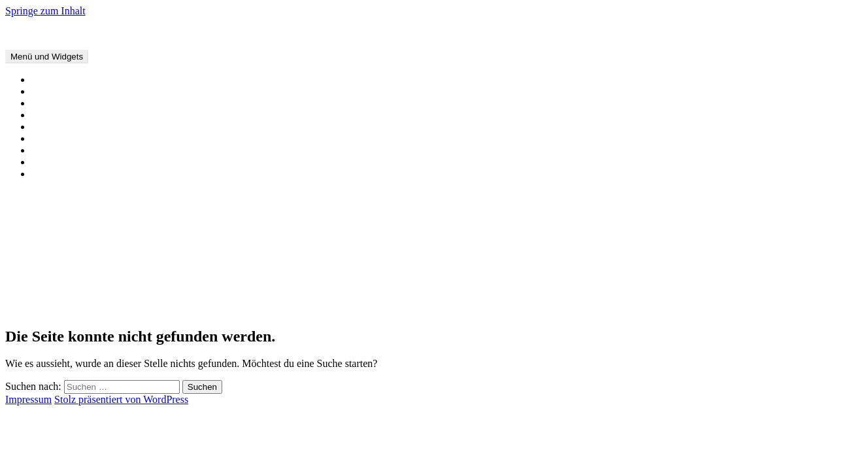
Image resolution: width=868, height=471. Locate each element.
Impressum (55, 174)
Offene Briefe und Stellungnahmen (105, 91)
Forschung (54, 127)
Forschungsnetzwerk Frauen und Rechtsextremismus (116, 33)
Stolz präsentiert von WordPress (121, 399)
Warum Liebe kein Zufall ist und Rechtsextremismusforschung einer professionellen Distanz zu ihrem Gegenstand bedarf (286, 229)
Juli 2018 (51, 308)
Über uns (50, 150)
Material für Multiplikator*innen (100, 138)
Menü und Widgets (47, 57)
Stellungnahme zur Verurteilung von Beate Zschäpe (139, 241)
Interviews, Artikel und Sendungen (104, 115)
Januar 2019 (57, 297)
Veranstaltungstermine (78, 79)
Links (43, 162)
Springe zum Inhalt (45, 11)
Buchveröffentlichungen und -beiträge (111, 103)
